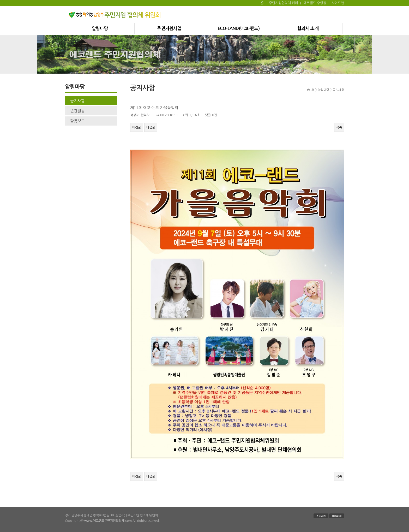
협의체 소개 (308, 29)
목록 (339, 127)
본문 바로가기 (0, 0)
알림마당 (100, 29)
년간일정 (77, 111)
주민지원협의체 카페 (284, 3)
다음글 (151, 127)
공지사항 (77, 101)
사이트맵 (338, 3)
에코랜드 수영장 (315, 3)
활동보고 (77, 121)
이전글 (137, 127)
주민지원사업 (169, 29)
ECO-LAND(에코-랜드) (239, 29)
